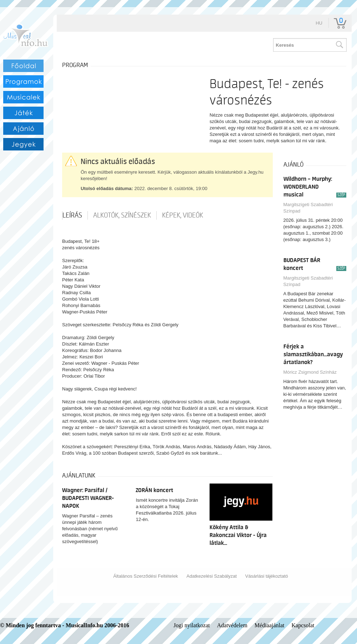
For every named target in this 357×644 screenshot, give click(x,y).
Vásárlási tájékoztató (267, 576)
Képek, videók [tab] (183, 215)
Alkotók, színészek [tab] (122, 215)
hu (319, 23)
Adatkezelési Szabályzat (212, 576)
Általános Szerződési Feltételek (145, 576)
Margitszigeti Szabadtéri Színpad (308, 208)
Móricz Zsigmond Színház (310, 372)
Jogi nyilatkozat (192, 625)
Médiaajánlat (270, 625)
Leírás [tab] (72, 215)
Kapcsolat (303, 625)
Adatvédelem (232, 625)
